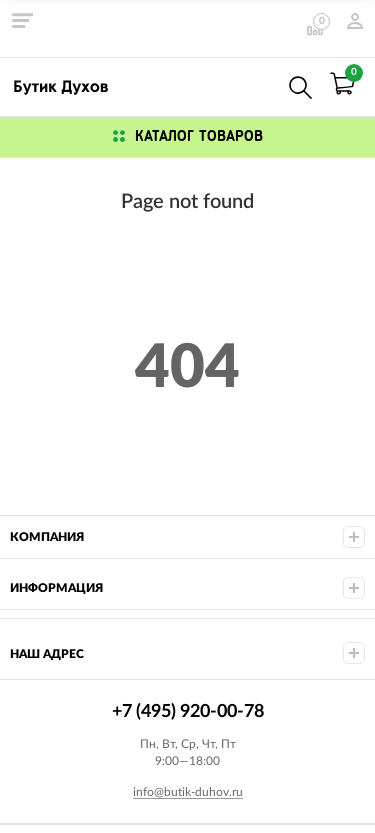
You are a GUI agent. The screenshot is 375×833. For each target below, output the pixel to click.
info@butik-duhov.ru (188, 792)
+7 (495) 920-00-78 (257, 83)
